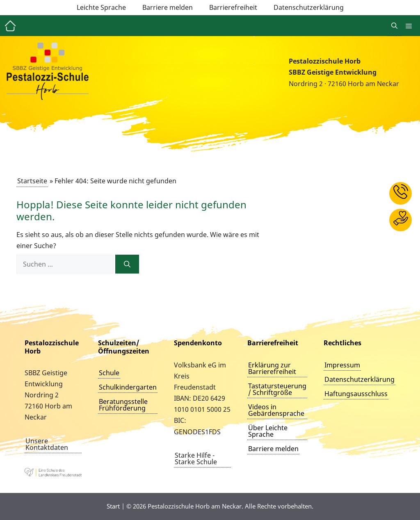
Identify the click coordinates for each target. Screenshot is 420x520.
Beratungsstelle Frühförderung (123, 405)
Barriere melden (168, 7)
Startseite (32, 181)
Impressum (342, 365)
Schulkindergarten (128, 387)
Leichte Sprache (101, 7)
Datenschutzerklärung (309, 7)
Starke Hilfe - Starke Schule (196, 458)
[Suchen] (127, 264)
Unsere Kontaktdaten (47, 444)
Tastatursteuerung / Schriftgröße (277, 389)
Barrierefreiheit (233, 7)
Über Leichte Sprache (268, 431)
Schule (109, 373)
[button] (394, 26)
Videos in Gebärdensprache (276, 410)
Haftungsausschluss (356, 394)
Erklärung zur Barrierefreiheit (272, 368)
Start (113, 506)
